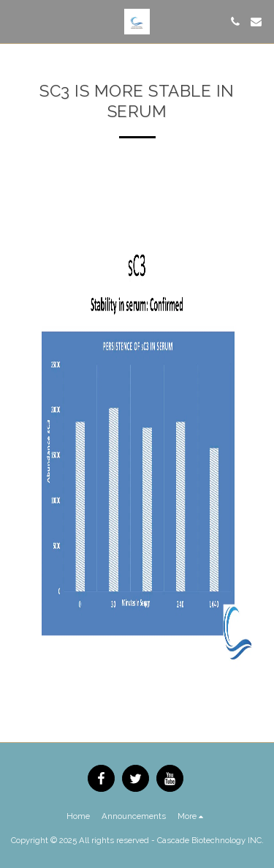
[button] (16, 21)
